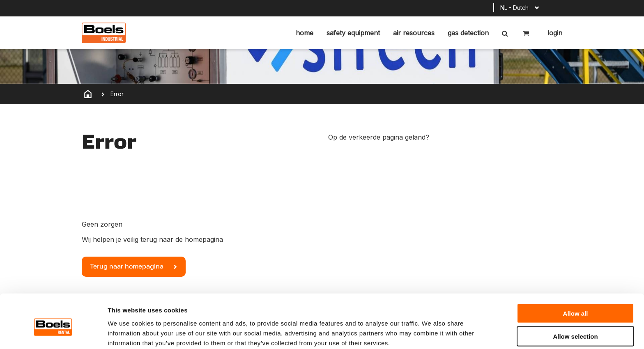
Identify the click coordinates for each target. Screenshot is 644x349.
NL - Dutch (514, 8)
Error (117, 94)
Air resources (414, 33)
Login (554, 33)
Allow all (576, 277)
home (305, 33)
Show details (431, 333)
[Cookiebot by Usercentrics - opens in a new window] (53, 333)
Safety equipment (353, 33)
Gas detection (468, 33)
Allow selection (575, 300)
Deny (576, 323)
